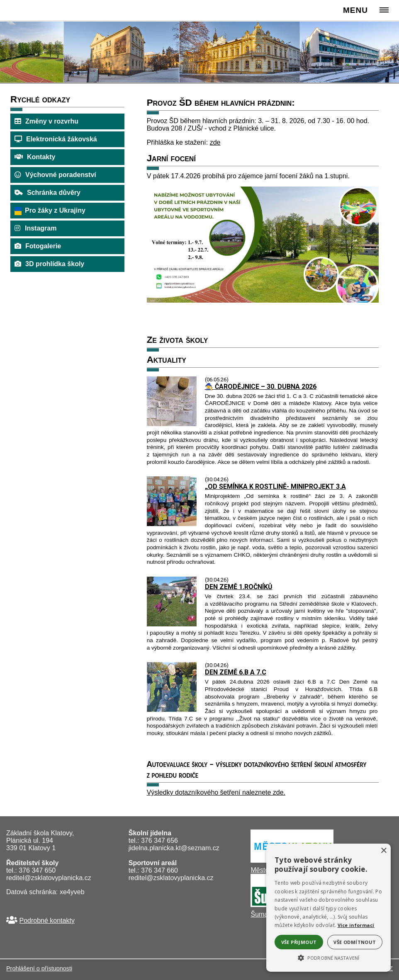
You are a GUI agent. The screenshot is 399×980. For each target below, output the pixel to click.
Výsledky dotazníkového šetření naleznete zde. (216, 792)
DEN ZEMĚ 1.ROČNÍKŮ (239, 587)
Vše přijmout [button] (299, 942)
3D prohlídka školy (55, 264)
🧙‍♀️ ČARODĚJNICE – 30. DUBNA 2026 (261, 387)
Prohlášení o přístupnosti (39, 968)
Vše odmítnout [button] (355, 942)
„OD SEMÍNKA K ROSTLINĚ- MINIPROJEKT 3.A (275, 486)
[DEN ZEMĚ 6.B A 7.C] (172, 710)
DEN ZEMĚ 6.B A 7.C (236, 672)
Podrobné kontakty (47, 921)
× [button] (383, 851)
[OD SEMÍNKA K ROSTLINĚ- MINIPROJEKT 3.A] (172, 524)
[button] (328, 957)
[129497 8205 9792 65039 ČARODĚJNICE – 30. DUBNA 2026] (172, 424)
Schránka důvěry (54, 193)
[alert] (328, 908)
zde (215, 142)
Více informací (356, 925)
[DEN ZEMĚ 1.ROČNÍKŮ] (172, 624)
